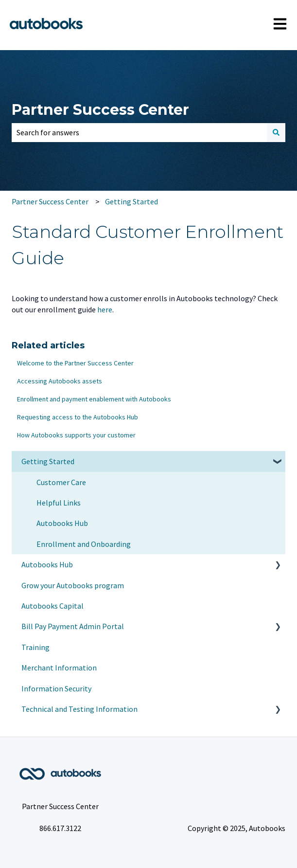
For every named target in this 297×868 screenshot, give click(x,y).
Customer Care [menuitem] (61, 482)
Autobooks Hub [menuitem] (62, 523)
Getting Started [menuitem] (48, 461)
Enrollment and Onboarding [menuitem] (84, 544)
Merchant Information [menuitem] (59, 668)
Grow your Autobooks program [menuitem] (73, 585)
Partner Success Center (100, 110)
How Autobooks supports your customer (76, 435)
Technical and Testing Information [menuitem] (79, 709)
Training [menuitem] (35, 647)
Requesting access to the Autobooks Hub (78, 417)
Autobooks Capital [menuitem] (52, 606)
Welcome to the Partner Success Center (75, 363)
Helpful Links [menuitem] (59, 503)
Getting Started (131, 201)
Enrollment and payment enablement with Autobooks (94, 399)
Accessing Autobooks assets (60, 381)
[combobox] (139, 132)
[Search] (276, 132)
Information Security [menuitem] (56, 688)
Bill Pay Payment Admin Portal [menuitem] (73, 626)
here (105, 309)
